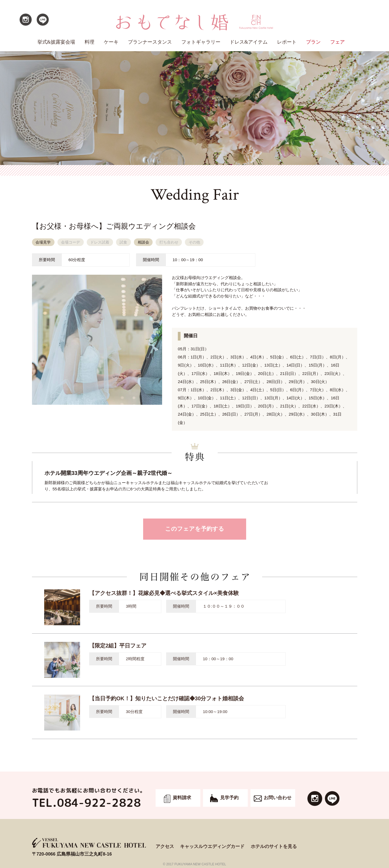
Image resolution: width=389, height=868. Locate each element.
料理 (89, 42)
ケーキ (111, 42)
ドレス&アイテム (249, 42)
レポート (287, 42)
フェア (337, 42)
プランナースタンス (150, 42)
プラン (313, 42)
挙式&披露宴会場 (56, 42)
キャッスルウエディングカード (212, 846)
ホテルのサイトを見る (274, 846)
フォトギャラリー (201, 42)
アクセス (165, 846)
